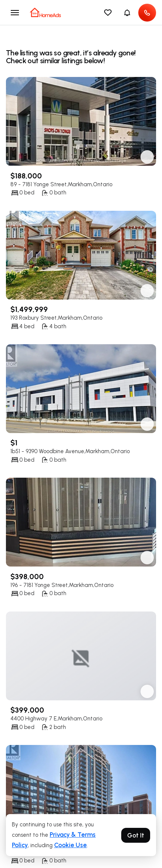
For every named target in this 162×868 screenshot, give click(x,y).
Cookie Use (70, 845)
